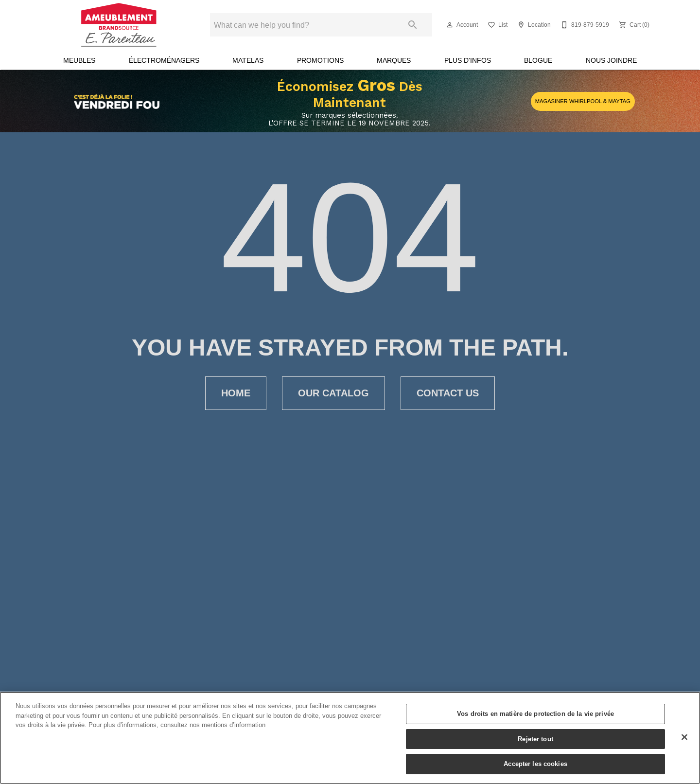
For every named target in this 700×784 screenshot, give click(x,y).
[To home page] (119, 25)
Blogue (538, 60)
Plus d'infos (468, 60)
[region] (350, 738)
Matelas (248, 60)
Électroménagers (164, 60)
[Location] (533, 25)
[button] (450, 25)
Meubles (79, 60)
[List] (497, 25)
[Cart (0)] (633, 25)
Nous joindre (611, 60)
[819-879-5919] (584, 25)
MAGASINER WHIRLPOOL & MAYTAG (583, 101)
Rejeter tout (535, 739)
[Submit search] (413, 25)
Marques (394, 60)
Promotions (320, 60)
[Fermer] (684, 737)
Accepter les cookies (535, 764)
